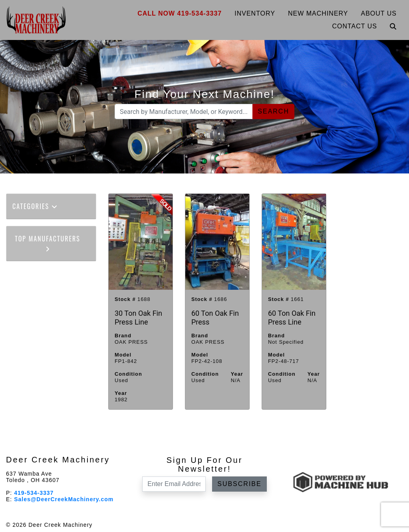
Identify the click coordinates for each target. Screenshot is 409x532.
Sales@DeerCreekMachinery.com (64, 499)
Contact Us (354, 26)
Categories (35, 206)
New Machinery (318, 13)
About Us (379, 13)
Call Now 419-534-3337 (180, 13)
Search (273, 111)
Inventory (255, 13)
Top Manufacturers (48, 243)
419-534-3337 (34, 493)
